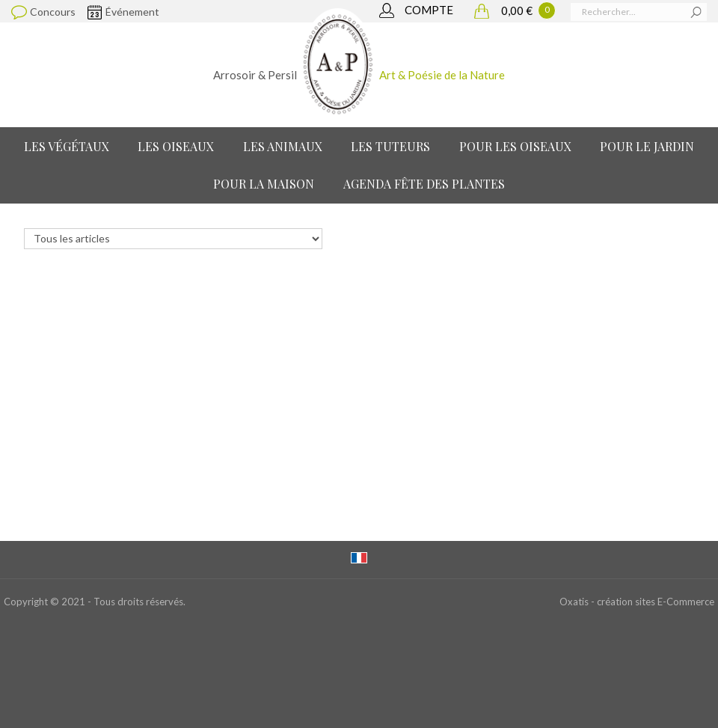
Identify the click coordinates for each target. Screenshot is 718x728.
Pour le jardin (647, 146)
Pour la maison (264, 184)
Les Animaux (283, 146)
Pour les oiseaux (515, 146)
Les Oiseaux (176, 146)
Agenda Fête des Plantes (424, 184)
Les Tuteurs (390, 146)
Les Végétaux (67, 146)
